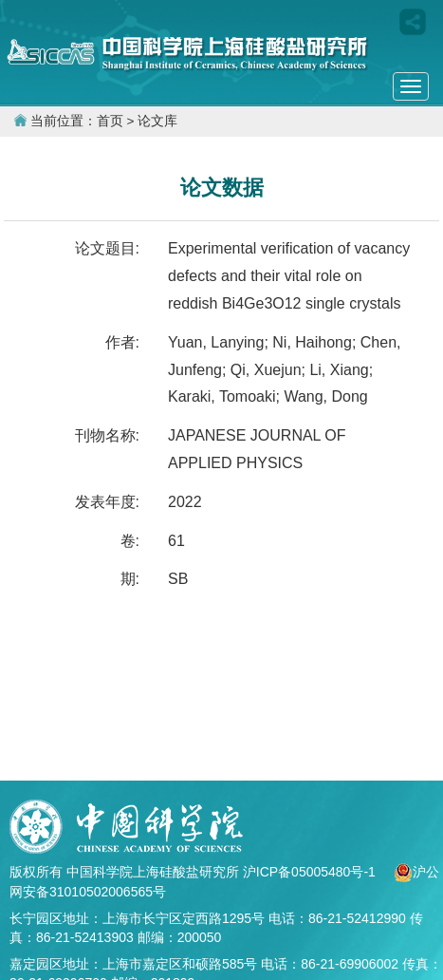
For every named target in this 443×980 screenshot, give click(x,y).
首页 (110, 121)
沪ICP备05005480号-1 (311, 872)
